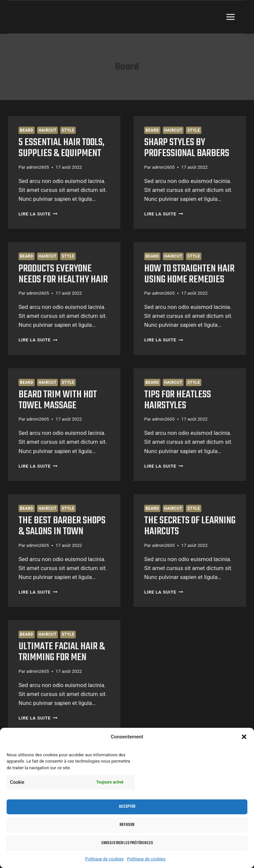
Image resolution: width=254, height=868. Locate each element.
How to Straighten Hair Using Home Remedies (189, 274)
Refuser (127, 825)
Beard (27, 130)
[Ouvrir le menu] (230, 17)
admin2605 (38, 167)
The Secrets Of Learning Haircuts (190, 526)
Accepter (127, 807)
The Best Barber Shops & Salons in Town (62, 526)
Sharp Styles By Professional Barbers (187, 148)
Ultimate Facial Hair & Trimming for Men (62, 652)
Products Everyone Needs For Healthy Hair (63, 274)
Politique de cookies (105, 859)
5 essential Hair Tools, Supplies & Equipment (62, 148)
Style (68, 130)
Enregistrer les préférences (127, 843)
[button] (244, 737)
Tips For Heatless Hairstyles (178, 400)
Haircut (47, 130)
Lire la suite (38, 214)
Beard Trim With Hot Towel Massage (58, 400)
